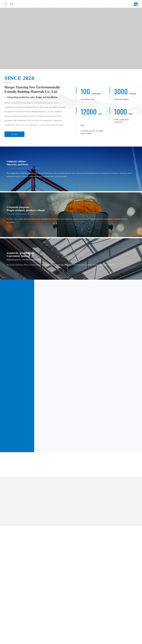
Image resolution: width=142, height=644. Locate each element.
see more (14, 134)
